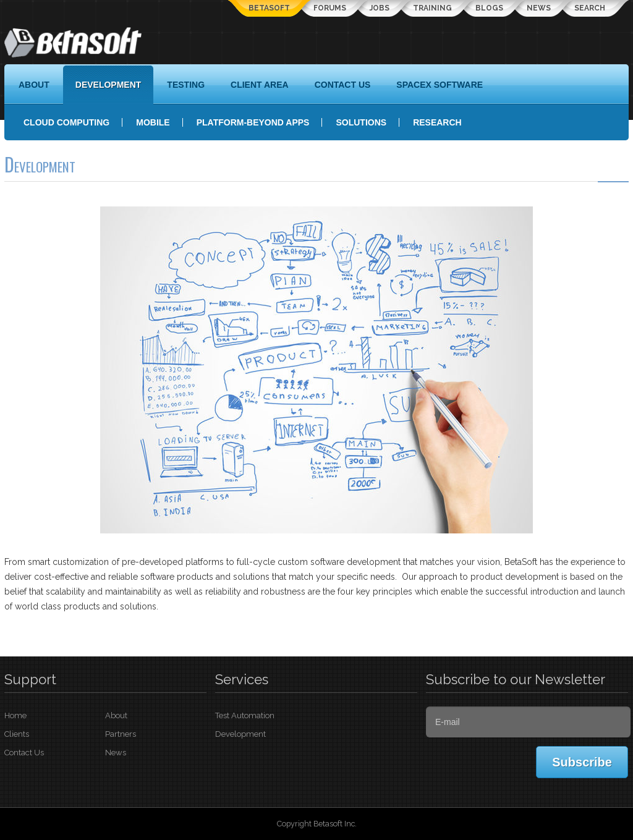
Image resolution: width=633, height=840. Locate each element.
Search (590, 8)
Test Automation (245, 715)
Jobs (380, 8)
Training (432, 8)
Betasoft (269, 8)
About (116, 715)
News (539, 8)
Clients (17, 734)
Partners (121, 734)
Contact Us (24, 753)
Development (240, 734)
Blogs (489, 8)
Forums (330, 8)
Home (15, 715)
